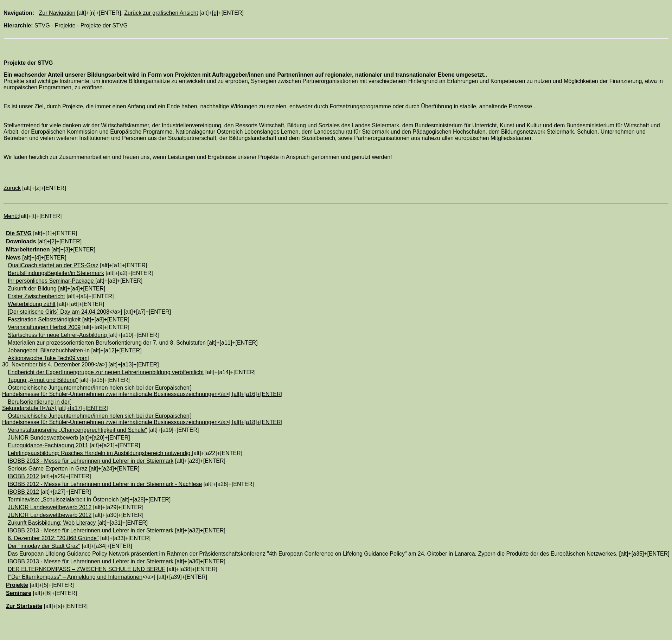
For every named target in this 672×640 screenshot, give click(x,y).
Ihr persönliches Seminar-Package (52, 281)
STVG (42, 25)
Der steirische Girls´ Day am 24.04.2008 (59, 312)
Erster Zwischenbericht (36, 296)
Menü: (11, 216)
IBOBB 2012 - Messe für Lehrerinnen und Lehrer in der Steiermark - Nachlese (105, 484)
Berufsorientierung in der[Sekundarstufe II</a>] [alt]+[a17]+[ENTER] (55, 405)
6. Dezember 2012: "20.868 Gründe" (53, 538)
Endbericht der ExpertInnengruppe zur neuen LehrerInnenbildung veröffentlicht (106, 372)
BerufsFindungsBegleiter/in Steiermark (56, 273)
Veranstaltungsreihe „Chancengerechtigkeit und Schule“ (77, 430)
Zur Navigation (57, 13)
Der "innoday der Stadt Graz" (44, 546)
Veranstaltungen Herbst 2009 (44, 327)
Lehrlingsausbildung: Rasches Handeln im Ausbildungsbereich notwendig (100, 453)
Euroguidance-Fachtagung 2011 (48, 445)
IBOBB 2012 (23, 476)
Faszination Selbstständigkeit (44, 319)
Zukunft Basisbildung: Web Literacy (53, 523)
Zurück (12, 188)
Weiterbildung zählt (32, 304)
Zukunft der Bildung (33, 289)
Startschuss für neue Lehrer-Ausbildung (58, 335)
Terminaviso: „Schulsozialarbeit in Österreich (63, 500)
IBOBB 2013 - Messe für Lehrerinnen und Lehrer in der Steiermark (91, 461)
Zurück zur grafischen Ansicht (161, 13)
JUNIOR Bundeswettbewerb (43, 438)
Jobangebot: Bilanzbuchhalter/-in (49, 350)
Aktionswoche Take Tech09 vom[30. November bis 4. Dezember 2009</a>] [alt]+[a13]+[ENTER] (81, 361)
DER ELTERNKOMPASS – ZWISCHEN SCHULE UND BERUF (87, 569)
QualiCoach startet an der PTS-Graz (53, 265)
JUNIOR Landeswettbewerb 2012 (50, 507)
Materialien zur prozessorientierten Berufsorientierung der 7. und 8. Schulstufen (107, 343)
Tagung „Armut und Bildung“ (43, 380)
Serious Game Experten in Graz (48, 469)
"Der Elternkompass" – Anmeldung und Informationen (76, 577)
